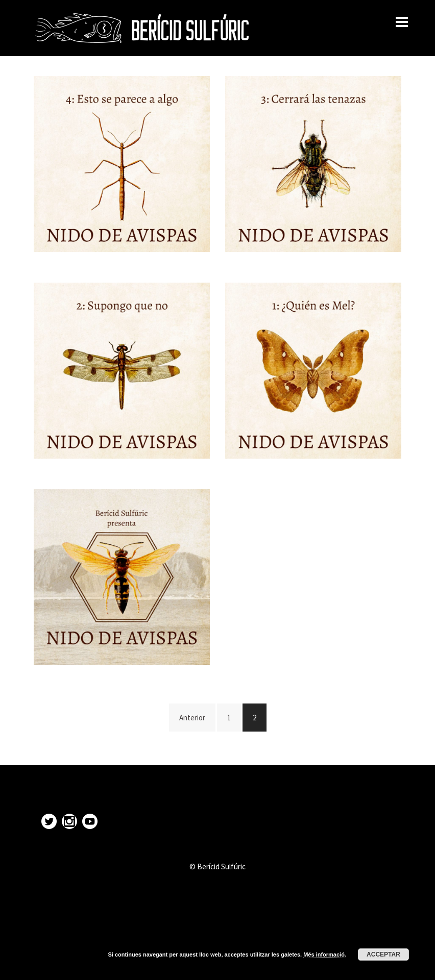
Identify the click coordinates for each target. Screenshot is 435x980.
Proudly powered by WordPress (84, 963)
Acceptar (383, 954)
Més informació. (325, 954)
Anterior (192, 718)
